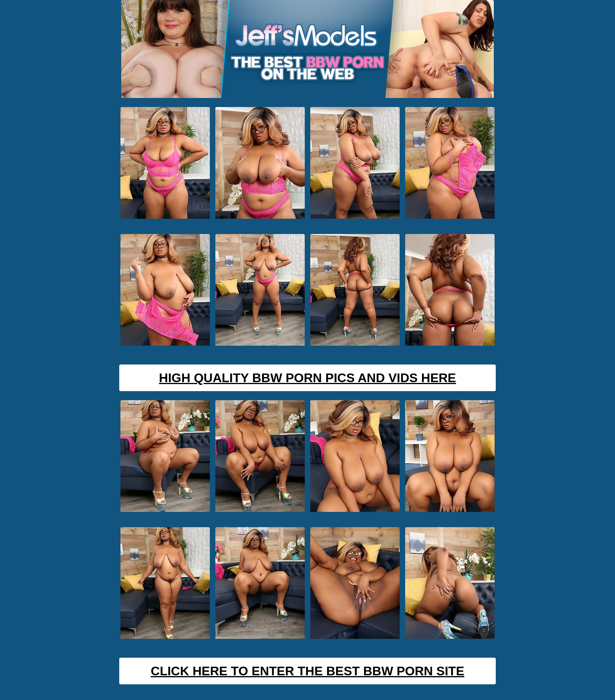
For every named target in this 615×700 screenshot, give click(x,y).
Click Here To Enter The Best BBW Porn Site (307, 671)
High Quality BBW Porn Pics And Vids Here (307, 378)
